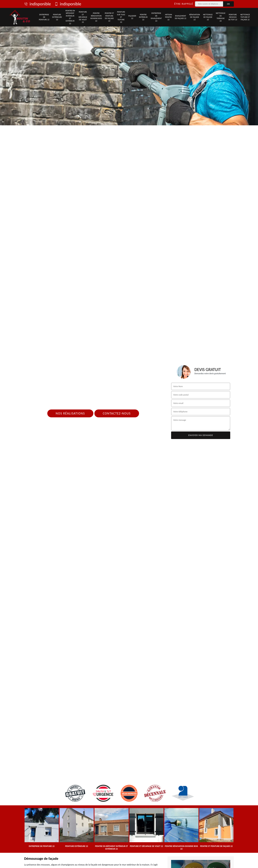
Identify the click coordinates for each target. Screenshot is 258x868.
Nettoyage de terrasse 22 (221, 17)
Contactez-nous (117, 413)
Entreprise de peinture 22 (44, 17)
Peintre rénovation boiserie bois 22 (96, 17)
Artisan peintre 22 (169, 17)
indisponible (38, 4)
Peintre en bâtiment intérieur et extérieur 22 (70, 17)
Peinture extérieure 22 (57, 17)
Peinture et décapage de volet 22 (83, 17)
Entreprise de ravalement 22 (156, 17)
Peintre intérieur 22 (143, 17)
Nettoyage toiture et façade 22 (245, 17)
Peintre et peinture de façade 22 (109, 17)
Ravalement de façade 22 (181, 17)
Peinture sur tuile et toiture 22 (121, 17)
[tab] (129, 63)
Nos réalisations (70, 413)
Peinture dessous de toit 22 (233, 17)
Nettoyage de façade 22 (208, 17)
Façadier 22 (132, 17)
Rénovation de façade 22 (194, 17)
